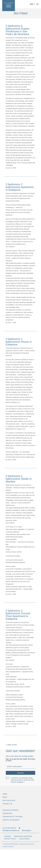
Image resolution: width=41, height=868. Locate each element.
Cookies (8, 836)
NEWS (5, 797)
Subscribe (20, 773)
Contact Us (7, 804)
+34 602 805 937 (9, 828)
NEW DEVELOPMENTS (11, 810)
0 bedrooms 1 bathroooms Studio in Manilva (19, 479)
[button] (33, 4)
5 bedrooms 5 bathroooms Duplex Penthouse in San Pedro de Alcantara (18, 30)
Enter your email (15, 767)
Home (5, 794)
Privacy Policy (10, 839)
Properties (7, 813)
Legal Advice (24, 839)
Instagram (27, 830)
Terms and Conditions (23, 836)
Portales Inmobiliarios (8, 847)
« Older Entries (11, 745)
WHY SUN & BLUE (9, 800)
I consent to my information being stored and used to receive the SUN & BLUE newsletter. (23, 780)
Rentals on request (11, 820)
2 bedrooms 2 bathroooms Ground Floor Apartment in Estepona (18, 615)
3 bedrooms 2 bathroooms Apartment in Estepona (20, 187)
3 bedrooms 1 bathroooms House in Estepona (19, 342)
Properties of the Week (13, 817)
